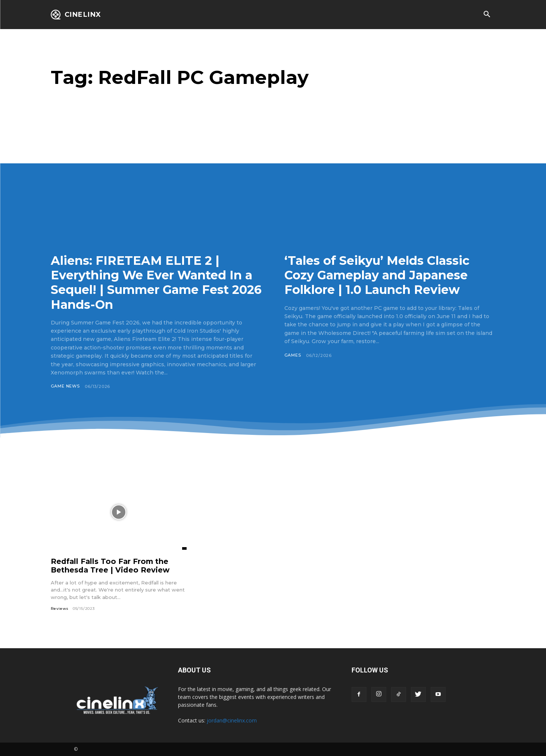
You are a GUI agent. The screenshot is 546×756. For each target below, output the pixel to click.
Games (293, 355)
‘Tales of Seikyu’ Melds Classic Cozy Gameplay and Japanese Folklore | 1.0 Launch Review (384, 275)
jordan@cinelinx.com (232, 720)
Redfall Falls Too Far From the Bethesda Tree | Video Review (111, 566)
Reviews (60, 608)
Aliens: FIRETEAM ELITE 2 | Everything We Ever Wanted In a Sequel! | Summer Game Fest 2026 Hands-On (152, 282)
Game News (65, 386)
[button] (487, 15)
